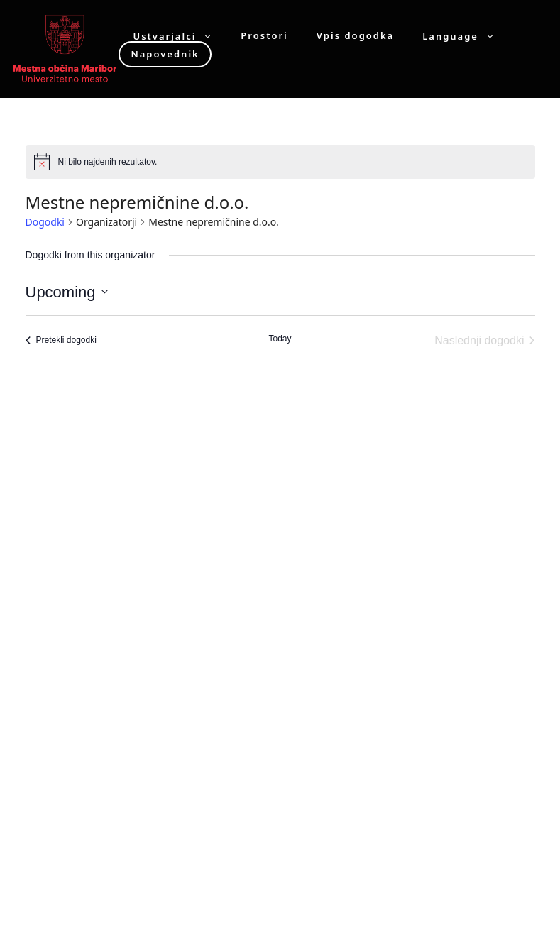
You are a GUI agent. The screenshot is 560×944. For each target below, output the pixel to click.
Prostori (264, 36)
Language (466, 36)
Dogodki (45, 222)
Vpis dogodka (355, 36)
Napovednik (165, 54)
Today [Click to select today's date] (280, 339)
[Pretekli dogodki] (61, 341)
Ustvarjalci (180, 36)
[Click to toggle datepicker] (67, 292)
